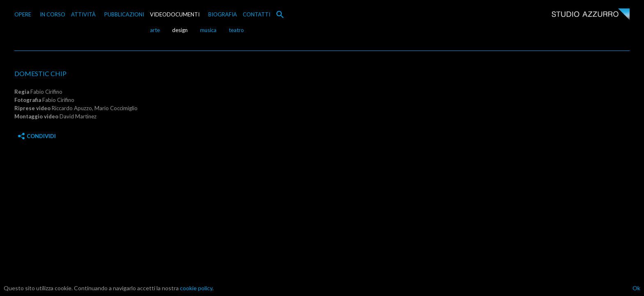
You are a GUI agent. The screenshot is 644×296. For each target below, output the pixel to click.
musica (208, 30)
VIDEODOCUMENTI (175, 14)
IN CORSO (53, 14)
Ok (636, 288)
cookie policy (196, 288)
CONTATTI (256, 14)
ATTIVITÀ (83, 14)
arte (155, 30)
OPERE (23, 14)
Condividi (37, 136)
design (180, 30)
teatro (236, 30)
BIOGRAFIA (223, 14)
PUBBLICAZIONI (124, 14)
